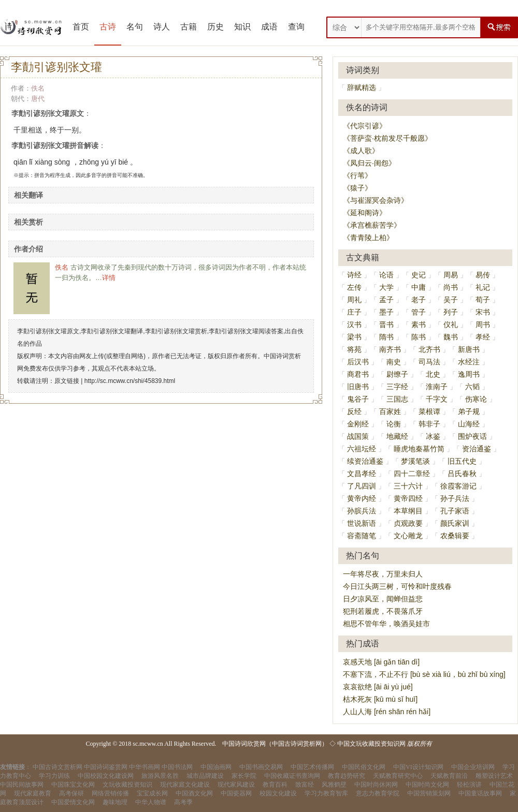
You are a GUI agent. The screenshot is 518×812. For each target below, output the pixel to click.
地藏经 (397, 436)
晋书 (386, 324)
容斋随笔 (362, 536)
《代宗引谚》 (365, 126)
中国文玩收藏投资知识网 (371, 744)
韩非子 (429, 424)
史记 (419, 275)
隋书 (386, 337)
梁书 (354, 337)
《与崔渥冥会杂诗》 (376, 200)
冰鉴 (433, 436)
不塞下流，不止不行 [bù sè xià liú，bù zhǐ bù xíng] (424, 674)
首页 (81, 27)
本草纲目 (408, 511)
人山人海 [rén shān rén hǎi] (387, 712)
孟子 (386, 300)
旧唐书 (358, 387)
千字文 (437, 399)
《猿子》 (357, 188)
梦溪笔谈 (415, 461)
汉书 (354, 324)
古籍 (189, 27)
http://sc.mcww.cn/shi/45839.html (130, 381)
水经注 (469, 362)
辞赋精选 (362, 87)
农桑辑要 (455, 536)
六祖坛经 (362, 449)
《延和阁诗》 (365, 213)
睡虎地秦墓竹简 (419, 449)
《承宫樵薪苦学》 (372, 225)
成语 (269, 27)
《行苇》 (357, 175)
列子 (451, 312)
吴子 (451, 300)
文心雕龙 (408, 536)
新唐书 (469, 349)
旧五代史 (462, 461)
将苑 (354, 349)
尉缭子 (397, 374)
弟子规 (469, 411)
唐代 (38, 99)
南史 (394, 362)
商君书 (358, 374)
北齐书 (429, 349)
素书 (419, 324)
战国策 (358, 436)
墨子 (386, 312)
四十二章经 (412, 474)
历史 (215, 27)
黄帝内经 (362, 498)
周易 (451, 275)
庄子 (354, 312)
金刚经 (358, 424)
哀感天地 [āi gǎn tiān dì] (381, 662)
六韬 (472, 387)
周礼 (354, 300)
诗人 (162, 27)
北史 (433, 374)
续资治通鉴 (365, 461)
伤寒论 (476, 399)
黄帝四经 (408, 498)
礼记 (483, 287)
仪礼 (451, 324)
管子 (419, 312)
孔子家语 (455, 511)
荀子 (483, 300)
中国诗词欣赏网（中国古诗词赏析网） (275, 744)
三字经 (397, 387)
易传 (483, 275)
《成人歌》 (361, 151)
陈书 (419, 337)
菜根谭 (429, 411)
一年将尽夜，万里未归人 (383, 574)
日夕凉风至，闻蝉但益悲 (383, 599)
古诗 (108, 27)
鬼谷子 (358, 399)
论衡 (394, 424)
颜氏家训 (455, 523)
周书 (483, 324)
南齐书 (390, 349)
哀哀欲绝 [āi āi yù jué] (378, 687)
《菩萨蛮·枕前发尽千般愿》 (387, 138)
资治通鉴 (477, 449)
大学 (386, 287)
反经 (354, 411)
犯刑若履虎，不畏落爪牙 (383, 611)
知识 (242, 27)
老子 (419, 300)
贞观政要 (408, 523)
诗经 (354, 275)
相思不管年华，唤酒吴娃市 (386, 624)
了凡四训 (362, 486)
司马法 (429, 362)
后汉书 (358, 362)
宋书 (483, 312)
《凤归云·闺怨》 (369, 163)
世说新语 (362, 523)
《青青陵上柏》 (368, 238)
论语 (386, 275)
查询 (296, 27)
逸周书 (469, 374)
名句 (135, 27)
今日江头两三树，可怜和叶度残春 (397, 586)
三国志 (397, 399)
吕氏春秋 (462, 474)
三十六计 (408, 486)
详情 (109, 278)
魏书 (451, 337)
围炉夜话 (472, 436)
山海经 (469, 424)
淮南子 (437, 387)
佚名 (38, 88)
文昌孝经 (362, 474)
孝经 (483, 337)
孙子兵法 (455, 498)
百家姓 (390, 411)
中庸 (419, 287)
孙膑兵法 (362, 511)
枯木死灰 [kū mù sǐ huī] (380, 699)
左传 (354, 287)
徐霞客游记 (458, 486)
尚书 (451, 287)
